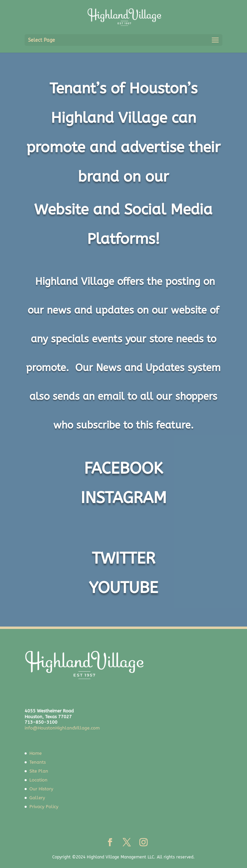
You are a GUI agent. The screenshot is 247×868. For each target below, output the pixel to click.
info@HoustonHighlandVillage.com (62, 728)
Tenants (38, 762)
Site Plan (39, 771)
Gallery (37, 798)
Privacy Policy (44, 807)
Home (36, 753)
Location (38, 780)
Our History (41, 789)
